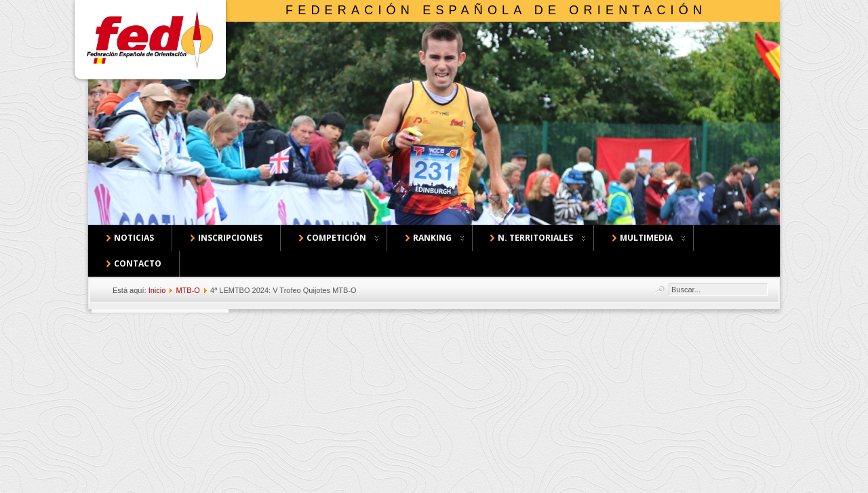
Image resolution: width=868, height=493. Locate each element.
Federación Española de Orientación (496, 10)
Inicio (157, 290)
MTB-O (188, 290)
